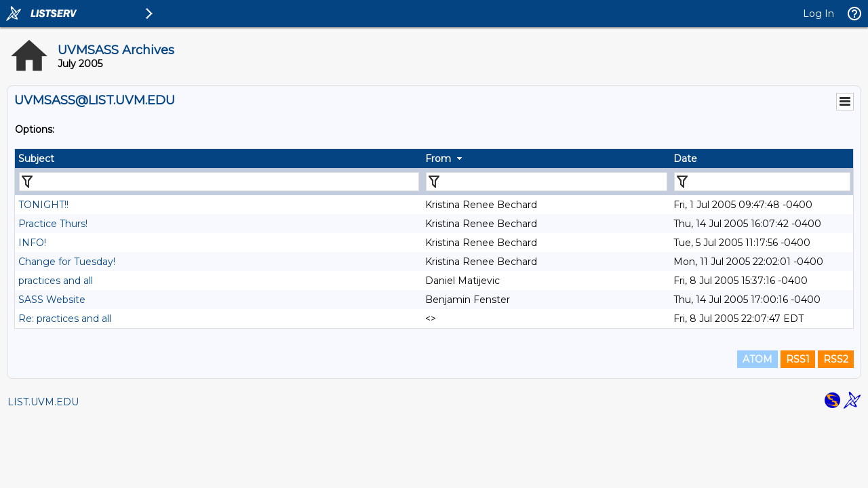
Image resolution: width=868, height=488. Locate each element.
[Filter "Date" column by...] (762, 182)
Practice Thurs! (53, 224)
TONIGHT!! (43, 205)
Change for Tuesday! (67, 262)
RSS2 (836, 359)
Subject (36, 159)
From (438, 159)
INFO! (32, 243)
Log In (818, 14)
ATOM (757, 359)
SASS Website (52, 300)
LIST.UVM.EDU (43, 402)
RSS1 (798, 359)
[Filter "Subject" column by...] (219, 182)
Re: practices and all (65, 319)
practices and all (56, 281)
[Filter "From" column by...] (547, 182)
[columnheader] (218, 159)
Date (685, 159)
